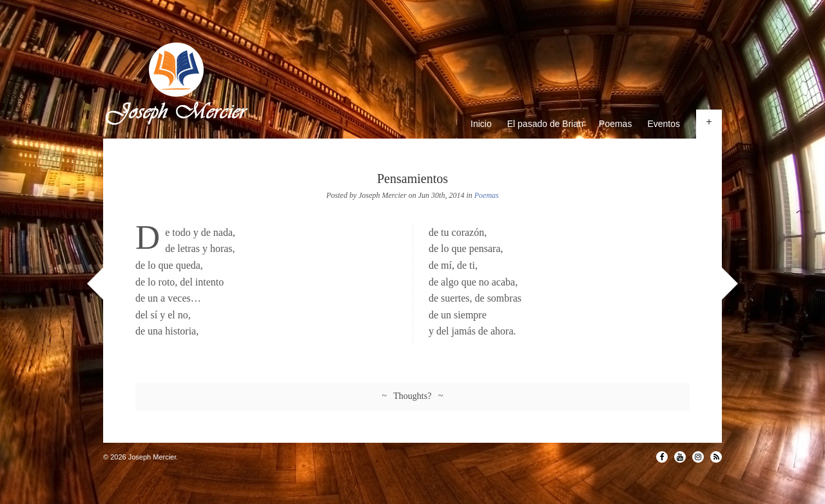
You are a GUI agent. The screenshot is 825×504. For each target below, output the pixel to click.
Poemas (615, 124)
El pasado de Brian (545, 124)
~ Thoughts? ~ (413, 396)
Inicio (481, 124)
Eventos (664, 124)
